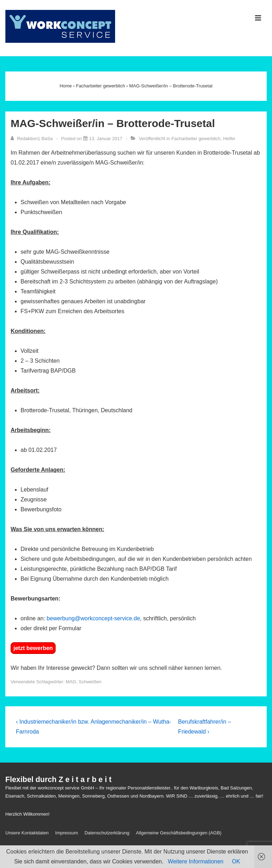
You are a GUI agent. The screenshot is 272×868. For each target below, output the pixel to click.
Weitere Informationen (196, 861)
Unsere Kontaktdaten (27, 833)
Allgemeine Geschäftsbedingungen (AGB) (179, 833)
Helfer (229, 139)
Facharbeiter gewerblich (196, 139)
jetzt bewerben (33, 648)
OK (236, 861)
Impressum (67, 833)
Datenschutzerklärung (107, 833)
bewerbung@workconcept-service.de (93, 618)
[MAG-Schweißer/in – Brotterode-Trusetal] (106, 139)
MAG (71, 682)
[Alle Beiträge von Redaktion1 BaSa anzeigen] (32, 139)
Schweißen (90, 682)
